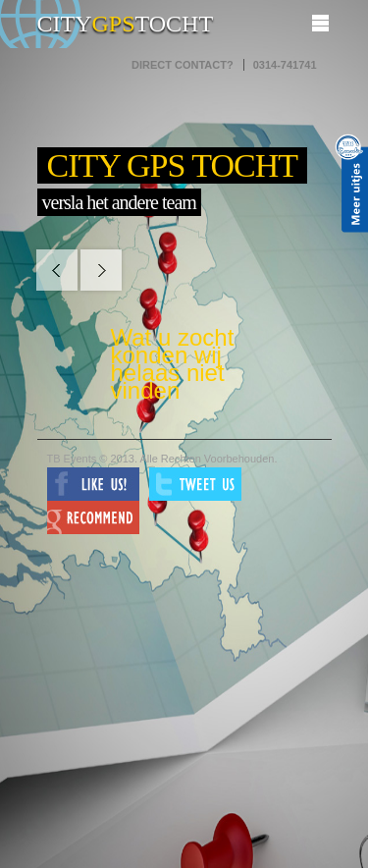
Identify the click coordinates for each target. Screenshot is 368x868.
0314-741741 (285, 65)
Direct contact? (183, 65)
